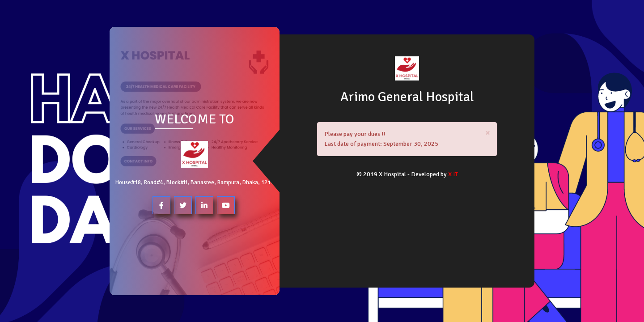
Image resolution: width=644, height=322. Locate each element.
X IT (453, 174)
